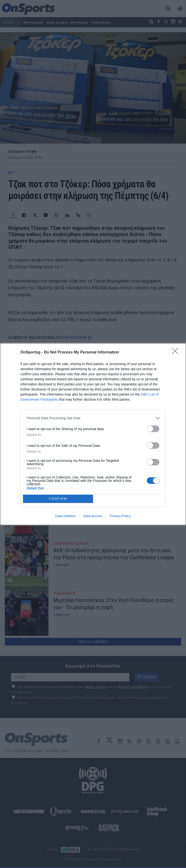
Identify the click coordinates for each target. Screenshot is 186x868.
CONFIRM (58, 499)
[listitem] (93, 418)
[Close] (177, 353)
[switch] (153, 429)
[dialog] (93, 434)
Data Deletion (66, 516)
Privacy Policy (120, 516)
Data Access (93, 516)
